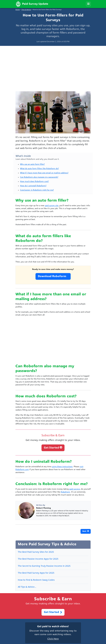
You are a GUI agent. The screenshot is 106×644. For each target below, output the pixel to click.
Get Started (53, 448)
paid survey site (52, 206)
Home (18, 10)
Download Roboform (53, 276)
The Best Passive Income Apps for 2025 (38, 559)
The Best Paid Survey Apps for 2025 (36, 573)
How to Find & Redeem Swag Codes (36, 580)
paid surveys (75, 489)
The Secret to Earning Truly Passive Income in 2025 (44, 566)
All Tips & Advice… (27, 587)
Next (86, 531)
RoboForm (65, 492)
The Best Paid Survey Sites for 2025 (36, 552)
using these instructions (62, 467)
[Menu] (88, 4)
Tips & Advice (26, 10)
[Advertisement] (53, 67)
